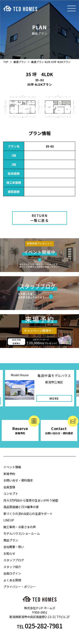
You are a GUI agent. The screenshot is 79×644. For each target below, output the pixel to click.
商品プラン (11, 540)
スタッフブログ (14, 560)
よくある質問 (12, 580)
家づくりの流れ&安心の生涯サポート (28, 514)
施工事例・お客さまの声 (20, 527)
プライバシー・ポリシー (20, 587)
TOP (6, 62)
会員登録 (9, 487)
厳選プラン (20, 62)
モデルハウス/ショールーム (22, 533)
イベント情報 (12, 467)
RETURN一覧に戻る (40, 218)
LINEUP (9, 520)
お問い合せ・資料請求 (18, 480)
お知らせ (9, 553)
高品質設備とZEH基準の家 (21, 507)
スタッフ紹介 (12, 567)
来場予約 (9, 474)
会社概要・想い (14, 547)
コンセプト (11, 494)
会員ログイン (12, 573)
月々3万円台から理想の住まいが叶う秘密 (31, 500)
